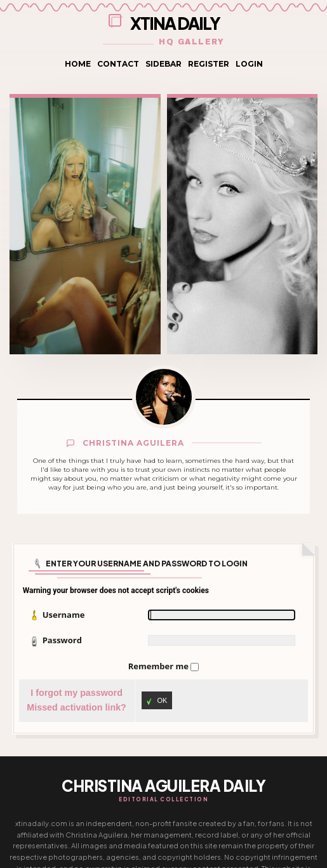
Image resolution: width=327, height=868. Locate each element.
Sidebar (163, 64)
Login (249, 64)
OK (157, 702)
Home (78, 64)
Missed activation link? (77, 707)
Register (209, 64)
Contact (118, 64)
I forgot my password (77, 693)
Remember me (159, 666)
